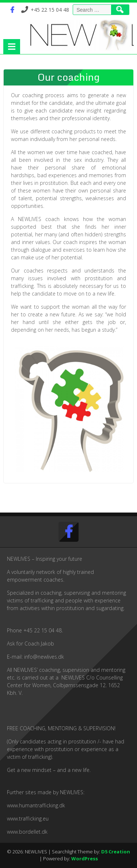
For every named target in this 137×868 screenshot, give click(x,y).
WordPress (85, 859)
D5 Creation (116, 852)
